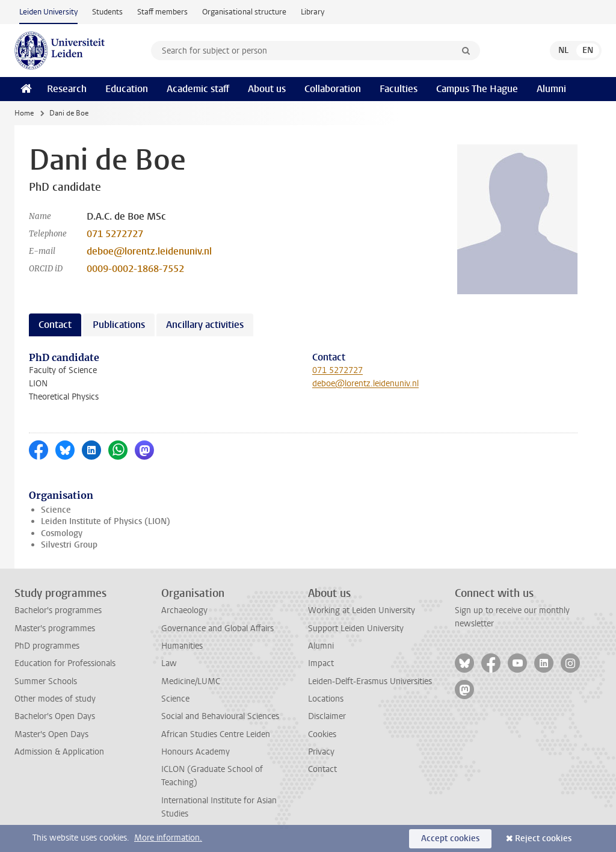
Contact (322, 769)
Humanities (182, 646)
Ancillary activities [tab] (205, 325)
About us (267, 89)
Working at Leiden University (362, 610)
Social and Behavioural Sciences (220, 716)
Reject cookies (543, 838)
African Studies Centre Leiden (216, 734)
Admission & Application (59, 752)
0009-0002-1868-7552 (135, 269)
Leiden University (48, 12)
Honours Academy (196, 752)
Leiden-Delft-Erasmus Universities (370, 681)
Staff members (162, 12)
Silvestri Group (69, 545)
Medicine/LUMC (191, 681)
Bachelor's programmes (58, 610)
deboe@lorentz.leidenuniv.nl (149, 251)
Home (24, 113)
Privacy (321, 752)
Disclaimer (327, 716)
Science (56, 510)
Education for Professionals (65, 663)
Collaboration (333, 89)
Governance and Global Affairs (217, 628)
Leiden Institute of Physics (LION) (106, 521)
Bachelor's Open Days (55, 716)
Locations (326, 699)
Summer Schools (46, 681)
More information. (168, 838)
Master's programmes (55, 628)
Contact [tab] (55, 325)
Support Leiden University (356, 628)
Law (169, 663)
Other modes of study (55, 699)
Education (127, 89)
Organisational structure (244, 12)
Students (107, 12)
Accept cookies (450, 838)
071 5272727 (115, 234)
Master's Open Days (51, 734)
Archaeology (184, 610)
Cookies (322, 734)
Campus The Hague (477, 89)
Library (313, 12)
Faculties (399, 89)
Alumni (551, 89)
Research (67, 89)
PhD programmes (47, 646)
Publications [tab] (119, 325)
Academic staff (198, 89)
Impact (321, 663)
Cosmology (62, 533)
